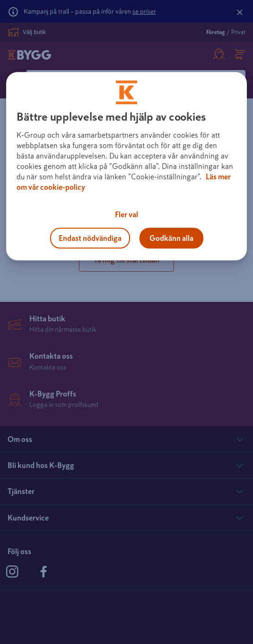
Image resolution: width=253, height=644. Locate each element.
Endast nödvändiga (90, 238)
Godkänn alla (171, 238)
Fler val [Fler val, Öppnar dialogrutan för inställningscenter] (126, 214)
